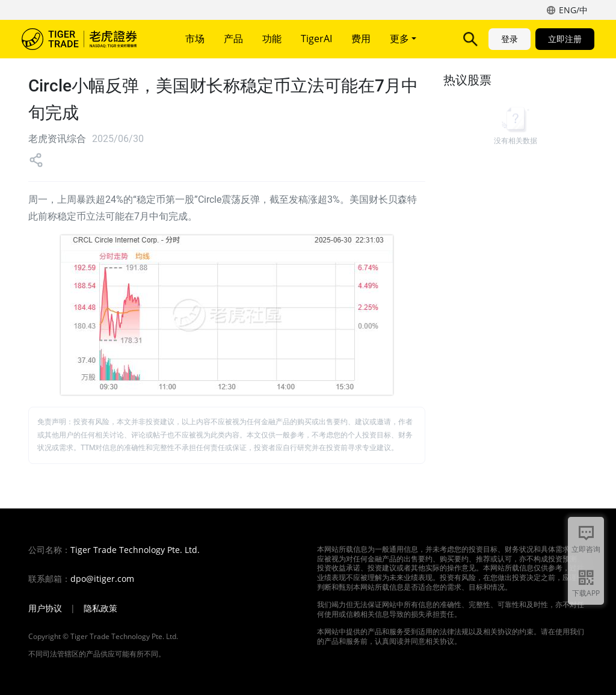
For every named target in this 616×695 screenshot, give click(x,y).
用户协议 (45, 608)
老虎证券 (88, 39)
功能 (272, 39)
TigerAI (316, 39)
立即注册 (565, 39)
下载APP (586, 593)
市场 (195, 39)
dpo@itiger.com (102, 579)
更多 (403, 39)
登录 (510, 39)
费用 (361, 39)
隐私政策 (100, 608)
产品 (233, 39)
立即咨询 (586, 549)
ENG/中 (573, 10)
